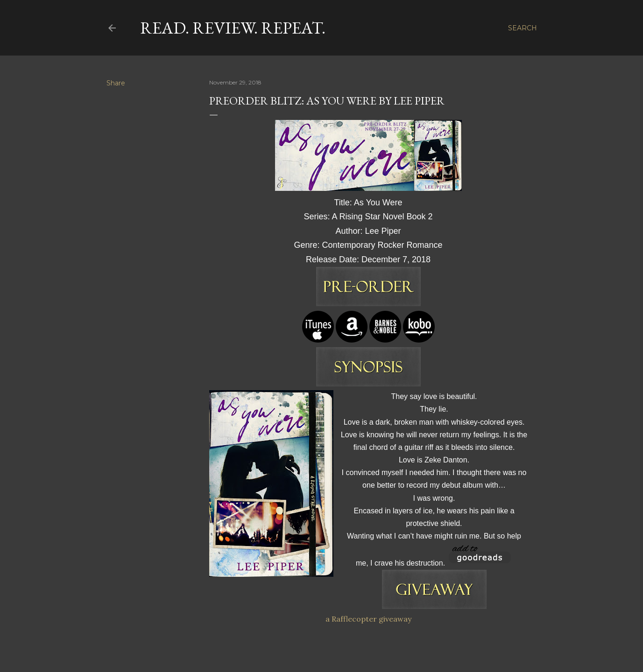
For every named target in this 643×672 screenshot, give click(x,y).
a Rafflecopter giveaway (368, 619)
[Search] (523, 28)
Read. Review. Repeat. (233, 28)
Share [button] (116, 83)
